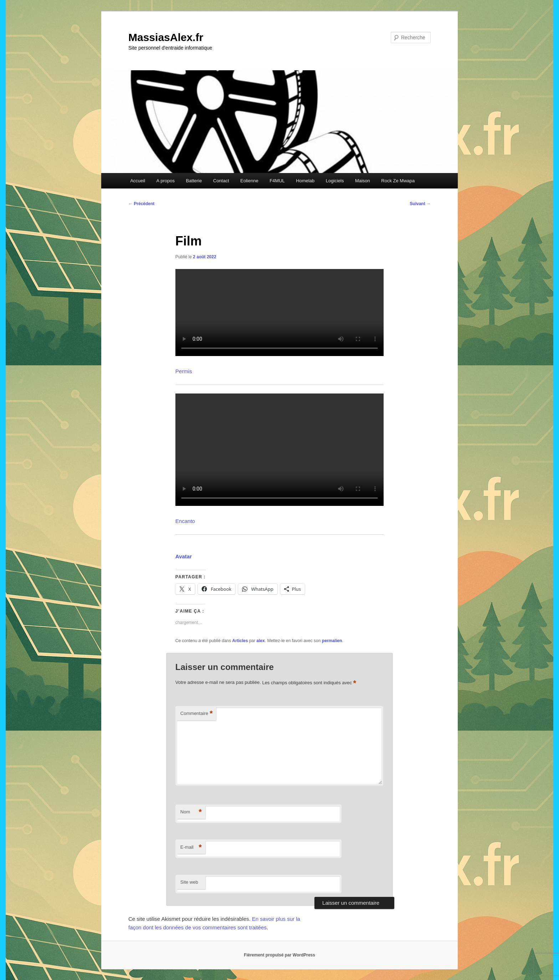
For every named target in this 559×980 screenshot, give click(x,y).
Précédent (141, 204)
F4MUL (277, 181)
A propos (166, 181)
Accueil (138, 181)
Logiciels (335, 181)
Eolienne (249, 181)
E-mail (191, 847)
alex (260, 641)
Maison (363, 181)
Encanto (185, 521)
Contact (221, 181)
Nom (191, 812)
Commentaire (197, 714)
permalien (332, 641)
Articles (240, 641)
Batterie (194, 181)
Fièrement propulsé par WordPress (279, 955)
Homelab (305, 181)
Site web (189, 882)
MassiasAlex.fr (166, 37)
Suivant (420, 204)
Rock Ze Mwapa (398, 181)
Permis (184, 371)
